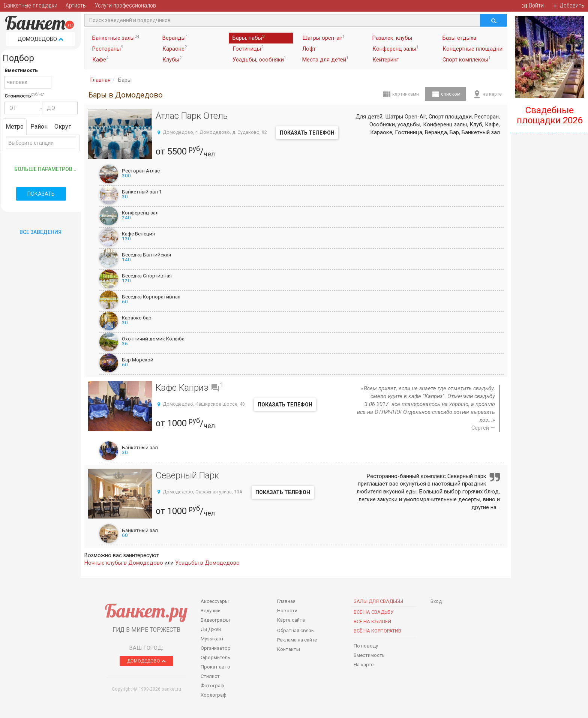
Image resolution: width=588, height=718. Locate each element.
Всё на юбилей (372, 621)
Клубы (172, 59)
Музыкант (212, 639)
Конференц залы (395, 48)
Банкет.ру (146, 611)
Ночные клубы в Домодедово (124, 563)
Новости (287, 611)
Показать (41, 194)
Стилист (210, 676)
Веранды (175, 38)
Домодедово (40, 39)
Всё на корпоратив (377, 631)
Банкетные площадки (31, 5)
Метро (15, 127)
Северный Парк (187, 475)
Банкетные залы (116, 38)
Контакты (289, 649)
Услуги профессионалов (125, 5)
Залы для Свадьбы (378, 601)
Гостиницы (248, 48)
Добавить (568, 5)
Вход (436, 601)
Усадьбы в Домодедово (207, 563)
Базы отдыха (459, 38)
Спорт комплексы (466, 59)
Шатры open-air (323, 38)
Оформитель (215, 657)
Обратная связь (295, 630)
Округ (63, 127)
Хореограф (214, 695)
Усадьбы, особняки (259, 59)
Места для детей (325, 59)
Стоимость (18, 96)
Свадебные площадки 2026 (550, 115)
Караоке (175, 48)
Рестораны (108, 48)
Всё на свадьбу (373, 612)
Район (39, 127)
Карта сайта (291, 620)
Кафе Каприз (182, 388)
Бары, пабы (248, 38)
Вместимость (21, 70)
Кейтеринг (385, 60)
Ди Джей (211, 629)
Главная (100, 80)
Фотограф (212, 686)
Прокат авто (215, 667)
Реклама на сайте (297, 640)
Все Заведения (40, 232)
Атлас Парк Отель (192, 116)
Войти (533, 5)
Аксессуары (215, 601)
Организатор (216, 648)
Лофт (309, 49)
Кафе (100, 59)
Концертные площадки (472, 49)
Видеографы (215, 620)
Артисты (76, 5)
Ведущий (211, 611)
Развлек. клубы (392, 38)
